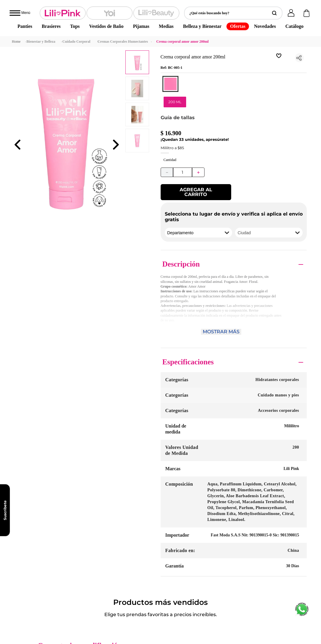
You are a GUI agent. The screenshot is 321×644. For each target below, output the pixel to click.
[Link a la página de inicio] (16, 5)
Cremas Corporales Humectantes (123, 5)
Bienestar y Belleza (41, 5)
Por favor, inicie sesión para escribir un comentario (203, 274)
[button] (170, 33)
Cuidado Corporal (76, 5)
